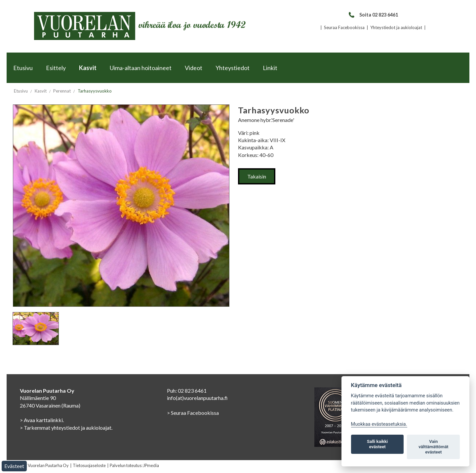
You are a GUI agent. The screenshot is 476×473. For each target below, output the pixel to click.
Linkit (270, 68)
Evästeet (14, 466)
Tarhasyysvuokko (95, 91)
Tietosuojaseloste (89, 465)
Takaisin (257, 176)
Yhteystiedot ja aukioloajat (396, 27)
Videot (194, 68)
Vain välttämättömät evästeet (433, 447)
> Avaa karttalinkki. (42, 420)
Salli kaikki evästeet (377, 444)
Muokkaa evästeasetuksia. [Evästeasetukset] (379, 424)
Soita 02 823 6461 (373, 15)
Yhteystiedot (233, 68)
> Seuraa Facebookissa (193, 413)
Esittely (56, 68)
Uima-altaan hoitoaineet (141, 68)
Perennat (62, 91)
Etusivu (23, 68)
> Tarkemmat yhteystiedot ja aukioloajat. (66, 428)
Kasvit (88, 68)
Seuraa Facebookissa (344, 27)
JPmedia (151, 465)
